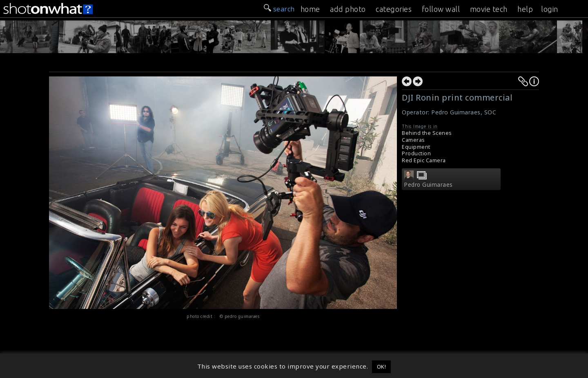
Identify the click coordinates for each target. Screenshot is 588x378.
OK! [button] (382, 367)
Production (416, 153)
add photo (348, 9)
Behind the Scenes (427, 133)
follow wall (441, 9)
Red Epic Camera (424, 160)
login (550, 9)
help (525, 9)
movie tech (489, 9)
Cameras (413, 140)
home (310, 9)
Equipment (416, 147)
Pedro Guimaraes (428, 185)
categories (394, 9)
